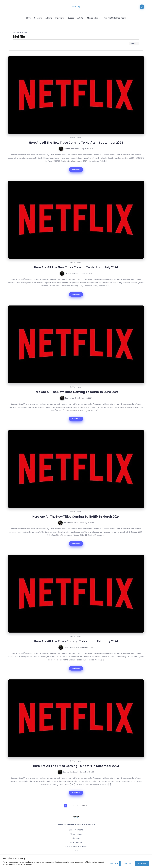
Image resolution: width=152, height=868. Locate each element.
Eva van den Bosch (72, 149)
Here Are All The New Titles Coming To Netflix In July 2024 (76, 267)
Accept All (142, 863)
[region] (76, 861)
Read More (76, 170)
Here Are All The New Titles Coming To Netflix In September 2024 (76, 143)
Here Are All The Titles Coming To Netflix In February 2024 (76, 641)
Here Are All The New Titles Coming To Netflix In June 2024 (76, 392)
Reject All (127, 863)
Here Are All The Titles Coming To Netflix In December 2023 (76, 766)
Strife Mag (76, 7)
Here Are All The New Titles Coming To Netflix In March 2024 (76, 517)
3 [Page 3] (74, 806)
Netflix (73, 138)
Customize (112, 863)
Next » (84, 806)
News (79, 138)
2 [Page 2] (70, 806)
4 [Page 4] (78, 806)
